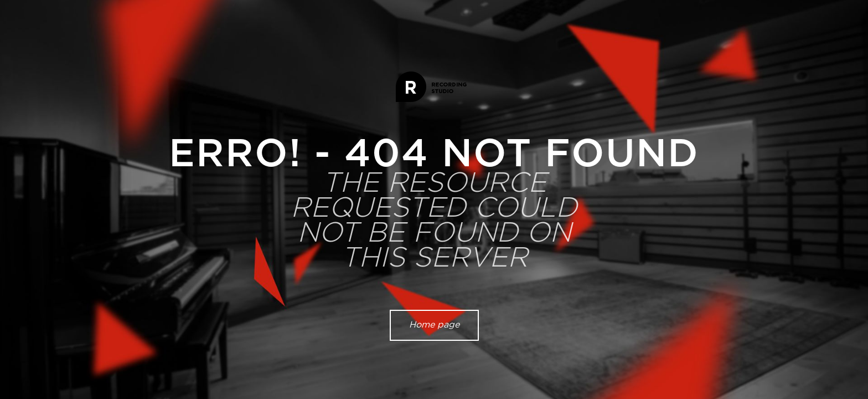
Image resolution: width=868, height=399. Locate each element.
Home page (434, 325)
